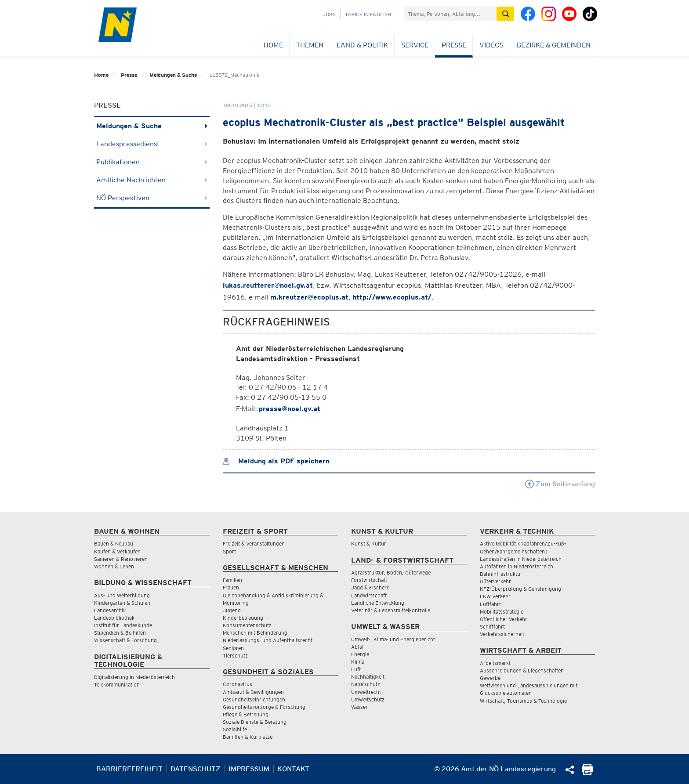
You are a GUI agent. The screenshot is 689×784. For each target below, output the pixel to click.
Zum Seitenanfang (560, 484)
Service (415, 45)
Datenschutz (196, 769)
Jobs (329, 14)
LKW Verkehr (495, 596)
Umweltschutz (368, 699)
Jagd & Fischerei (371, 587)
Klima (358, 662)
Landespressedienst (152, 144)
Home (273, 45)
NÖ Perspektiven (152, 198)
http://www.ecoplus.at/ (392, 297)
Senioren (233, 648)
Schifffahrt (492, 627)
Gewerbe (490, 678)
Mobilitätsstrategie (502, 612)
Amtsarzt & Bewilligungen (253, 692)
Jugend (232, 610)
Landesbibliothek (114, 618)
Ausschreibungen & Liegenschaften (522, 670)
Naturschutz (366, 684)
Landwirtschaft (369, 595)
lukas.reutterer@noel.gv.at (268, 285)
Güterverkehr (495, 581)
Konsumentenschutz (247, 625)
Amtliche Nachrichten (152, 180)
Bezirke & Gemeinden (554, 45)
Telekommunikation (117, 685)
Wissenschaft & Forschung (125, 640)
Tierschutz (235, 656)
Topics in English (368, 14)
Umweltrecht (366, 692)
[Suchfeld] (450, 14)
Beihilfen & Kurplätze (248, 737)
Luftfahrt (490, 604)
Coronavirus (238, 684)
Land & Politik (362, 45)
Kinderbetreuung (243, 618)
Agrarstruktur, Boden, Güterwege (391, 573)
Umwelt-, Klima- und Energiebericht (393, 639)
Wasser (359, 707)
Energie (360, 654)
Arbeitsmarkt (495, 663)
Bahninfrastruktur (501, 574)
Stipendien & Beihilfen (120, 633)
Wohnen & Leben (114, 566)
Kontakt (293, 769)
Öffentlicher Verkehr (504, 619)
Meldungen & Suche (173, 75)
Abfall (358, 647)
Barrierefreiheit (129, 769)
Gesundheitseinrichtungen (254, 699)
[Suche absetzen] (505, 14)
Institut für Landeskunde (123, 625)
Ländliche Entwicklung (378, 603)
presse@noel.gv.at (290, 409)
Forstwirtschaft (369, 580)
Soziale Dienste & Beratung (255, 722)
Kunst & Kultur (369, 544)
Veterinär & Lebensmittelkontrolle (391, 610)
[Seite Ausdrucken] (587, 772)
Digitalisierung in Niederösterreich (134, 677)
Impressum (249, 769)
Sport (229, 551)
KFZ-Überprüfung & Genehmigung (520, 589)
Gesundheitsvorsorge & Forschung (264, 707)
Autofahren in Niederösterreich (517, 566)
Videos (491, 45)
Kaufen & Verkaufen (117, 551)
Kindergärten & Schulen (122, 603)
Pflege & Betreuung (246, 714)
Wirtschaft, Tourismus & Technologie (523, 701)
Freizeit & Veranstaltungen (254, 544)
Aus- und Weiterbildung (122, 595)
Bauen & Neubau (114, 544)
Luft (356, 669)
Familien (232, 580)
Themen (310, 45)
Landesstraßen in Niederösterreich (521, 559)
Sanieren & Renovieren (121, 559)
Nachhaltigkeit (368, 677)
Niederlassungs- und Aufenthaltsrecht (268, 640)
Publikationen (152, 162)
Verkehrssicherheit (502, 634)
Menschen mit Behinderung (255, 633)
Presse (454, 45)
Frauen (231, 587)
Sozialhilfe (235, 729)
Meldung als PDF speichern (276, 461)
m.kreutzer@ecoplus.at (309, 297)
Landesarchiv (110, 610)
